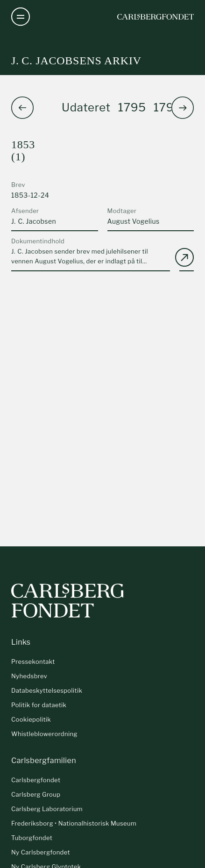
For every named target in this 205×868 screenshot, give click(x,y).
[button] (183, 108)
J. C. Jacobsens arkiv (76, 61)
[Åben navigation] (21, 17)
